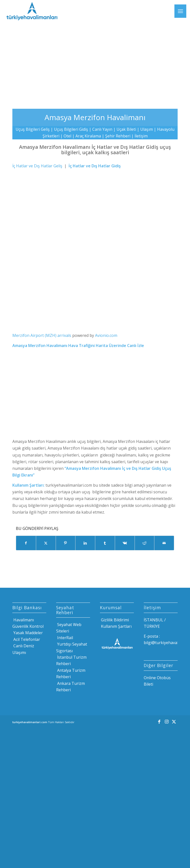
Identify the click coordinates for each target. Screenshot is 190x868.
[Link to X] (174, 721)
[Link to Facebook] (159, 721)
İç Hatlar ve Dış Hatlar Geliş (37, 166)
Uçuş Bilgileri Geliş (33, 129)
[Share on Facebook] (26, 543)
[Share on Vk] (125, 543)
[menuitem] (180, 11)
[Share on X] (46, 543)
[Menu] (180, 11)
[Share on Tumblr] (105, 543)
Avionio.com (106, 335)
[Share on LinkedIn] (85, 543)
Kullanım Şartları (116, 626)
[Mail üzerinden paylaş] (164, 543)
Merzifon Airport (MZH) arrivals (42, 335)
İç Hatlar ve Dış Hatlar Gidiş (95, 166)
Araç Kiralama (88, 136)
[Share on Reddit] (145, 543)
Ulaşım (147, 129)
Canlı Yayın (102, 129)
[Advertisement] (95, 62)
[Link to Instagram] (166, 721)
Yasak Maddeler (28, 633)
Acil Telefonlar (26, 639)
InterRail (65, 638)
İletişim (141, 136)
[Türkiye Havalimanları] (32, 11)
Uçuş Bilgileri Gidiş (71, 129)
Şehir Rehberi (118, 136)
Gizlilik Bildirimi (114, 620)
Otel (67, 136)
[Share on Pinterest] (66, 543)
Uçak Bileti (126, 129)
